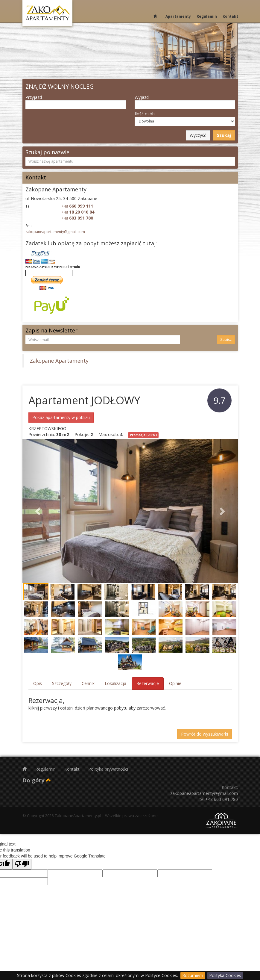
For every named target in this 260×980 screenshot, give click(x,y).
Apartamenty (178, 16)
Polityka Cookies (225, 975)
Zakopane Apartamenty (59, 361)
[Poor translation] (22, 864)
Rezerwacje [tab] (148, 683)
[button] (39, 511)
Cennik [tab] (88, 683)
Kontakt (230, 16)
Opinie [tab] (175, 683)
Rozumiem (193, 975)
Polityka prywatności (108, 769)
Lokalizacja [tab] (115, 683)
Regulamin (207, 16)
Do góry (37, 780)
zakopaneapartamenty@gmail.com (55, 232)
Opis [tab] (38, 683)
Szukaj (224, 135)
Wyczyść (198, 135)
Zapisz (226, 339)
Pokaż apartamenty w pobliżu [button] (61, 417)
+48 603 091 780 (222, 799)
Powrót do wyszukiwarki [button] (204, 734)
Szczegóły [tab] (62, 683)
